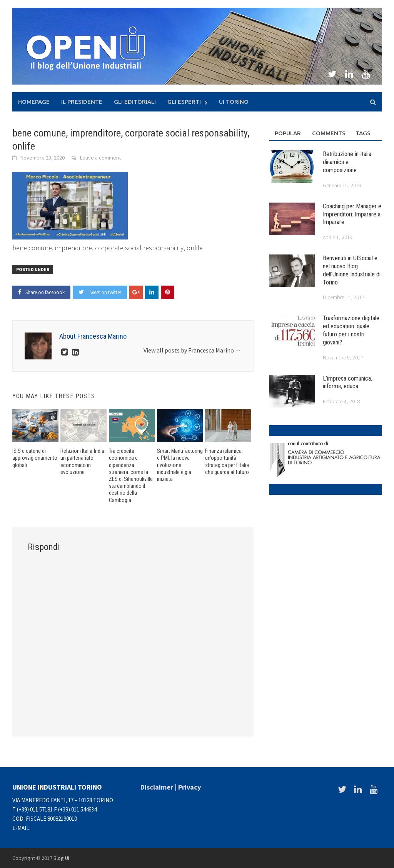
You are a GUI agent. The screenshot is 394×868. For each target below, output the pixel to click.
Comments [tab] (328, 133)
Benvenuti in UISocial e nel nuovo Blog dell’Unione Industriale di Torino (352, 270)
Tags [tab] (363, 133)
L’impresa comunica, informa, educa (347, 382)
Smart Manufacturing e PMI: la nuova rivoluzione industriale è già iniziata (180, 465)
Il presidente (82, 102)
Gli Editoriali (135, 102)
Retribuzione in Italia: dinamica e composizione (348, 162)
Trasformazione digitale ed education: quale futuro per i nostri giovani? (351, 330)
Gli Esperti (184, 102)
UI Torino (234, 102)
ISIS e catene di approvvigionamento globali (35, 458)
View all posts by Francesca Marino (192, 350)
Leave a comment (100, 158)
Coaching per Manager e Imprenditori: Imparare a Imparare (352, 214)
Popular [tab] (288, 133)
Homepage (34, 102)
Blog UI (61, 858)
